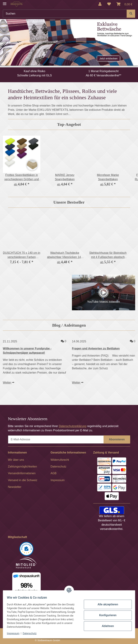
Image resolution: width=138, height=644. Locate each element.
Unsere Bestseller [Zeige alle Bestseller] (69, 202)
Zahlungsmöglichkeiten (23, 467)
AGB (54, 473)
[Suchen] (65, 14)
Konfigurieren (106, 615)
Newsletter (15, 487)
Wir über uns (16, 460)
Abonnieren (117, 439)
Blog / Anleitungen (69, 325)
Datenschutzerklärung (73, 426)
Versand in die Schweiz (23, 480)
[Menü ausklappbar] (5, 2)
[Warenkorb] (124, 4)
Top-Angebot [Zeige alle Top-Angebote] (69, 124)
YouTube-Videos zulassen (104, 302)
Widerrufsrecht (60, 460)
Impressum (15, 633)
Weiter (9, 383)
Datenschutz (31, 633)
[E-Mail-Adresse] (56, 439)
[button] (100, 4)
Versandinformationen (22, 473)
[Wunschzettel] (109, 4)
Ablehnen (106, 626)
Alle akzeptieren (106, 604)
